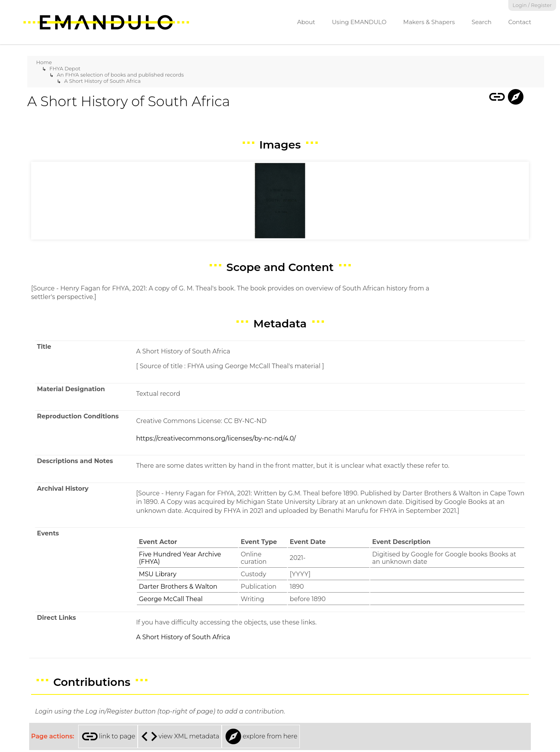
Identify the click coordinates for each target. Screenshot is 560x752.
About (306, 22)
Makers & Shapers (429, 22)
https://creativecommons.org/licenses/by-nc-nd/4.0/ (216, 438)
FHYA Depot (65, 68)
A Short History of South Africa (102, 81)
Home (44, 62)
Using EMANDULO (359, 22)
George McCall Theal (171, 599)
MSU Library (158, 574)
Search (482, 22)
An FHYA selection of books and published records (120, 75)
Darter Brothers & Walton (178, 587)
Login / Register (532, 5)
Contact (520, 22)
